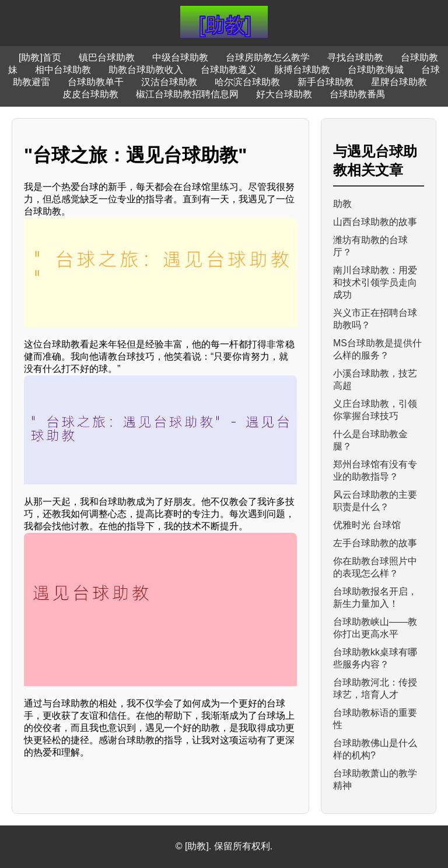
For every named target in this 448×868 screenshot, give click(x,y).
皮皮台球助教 (90, 94)
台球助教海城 (376, 70)
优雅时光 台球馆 (367, 525)
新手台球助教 (325, 82)
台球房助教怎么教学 (268, 57)
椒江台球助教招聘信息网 (187, 94)
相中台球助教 (63, 70)
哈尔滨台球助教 (247, 82)
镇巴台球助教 (107, 57)
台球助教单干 (96, 82)
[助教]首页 (40, 57)
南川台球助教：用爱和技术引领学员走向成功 (375, 282)
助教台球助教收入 (146, 70)
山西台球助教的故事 (375, 222)
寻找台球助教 (355, 57)
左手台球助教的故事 (375, 543)
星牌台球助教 (399, 82)
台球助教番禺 (358, 94)
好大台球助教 (284, 94)
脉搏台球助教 (302, 70)
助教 (342, 204)
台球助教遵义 (229, 70)
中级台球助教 (180, 57)
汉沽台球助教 (169, 82)
